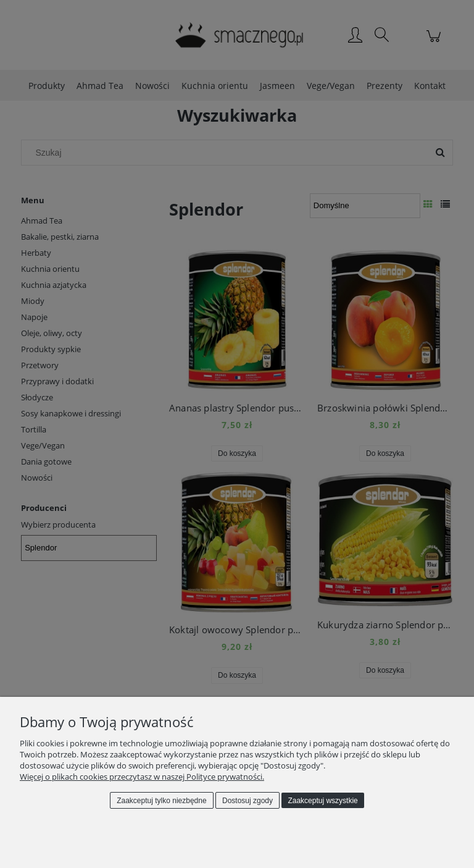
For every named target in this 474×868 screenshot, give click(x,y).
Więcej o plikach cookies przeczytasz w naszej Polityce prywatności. (142, 777)
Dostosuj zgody (247, 801)
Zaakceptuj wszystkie (322, 801)
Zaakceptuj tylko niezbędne (161, 801)
